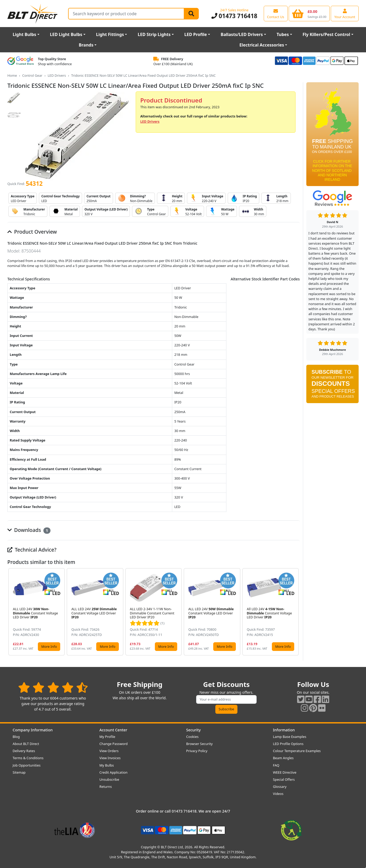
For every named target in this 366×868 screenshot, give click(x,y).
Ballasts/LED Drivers (242, 34)
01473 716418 (234, 16)
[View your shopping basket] (309, 13)
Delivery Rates (24, 751)
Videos (278, 794)
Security (193, 730)
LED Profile (196, 34)
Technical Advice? (32, 550)
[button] (296, 612)
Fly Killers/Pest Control (326, 34)
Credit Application (113, 772)
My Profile (107, 737)
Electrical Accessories (262, 45)
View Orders (109, 751)
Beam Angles (283, 758)
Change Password (113, 744)
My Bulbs (107, 765)
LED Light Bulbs (66, 34)
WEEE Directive (285, 772)
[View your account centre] (345, 13)
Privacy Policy (197, 751)
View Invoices (110, 758)
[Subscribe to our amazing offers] (226, 699)
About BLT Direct (26, 744)
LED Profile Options (288, 744)
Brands (86, 45)
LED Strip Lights (154, 34)
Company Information (33, 730)
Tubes (283, 34)
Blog (16, 737)
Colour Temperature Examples (297, 751)
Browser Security (199, 744)
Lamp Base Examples (290, 737)
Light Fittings (110, 34)
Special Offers (284, 779)
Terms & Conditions (28, 758)
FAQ (276, 765)
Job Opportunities (27, 765)
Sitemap (19, 772)
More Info (49, 646)
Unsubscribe (109, 779)
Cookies (192, 737)
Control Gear (32, 75)
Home (12, 75)
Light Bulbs (24, 34)
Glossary (280, 787)
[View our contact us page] (276, 13)
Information (284, 730)
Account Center (113, 730)
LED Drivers (57, 75)
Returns (106, 787)
